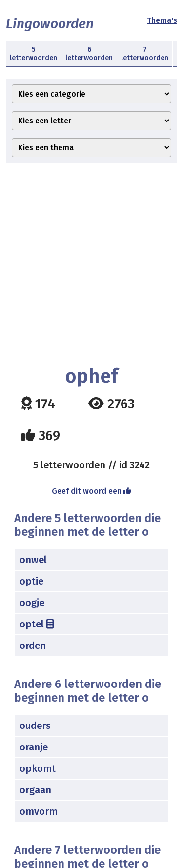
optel (37, 624)
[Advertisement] (91, 264)
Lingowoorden (50, 24)
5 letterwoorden (33, 54)
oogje (32, 603)
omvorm (39, 811)
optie (31, 581)
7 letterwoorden (145, 54)
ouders (35, 726)
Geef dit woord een (91, 491)
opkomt (38, 768)
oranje (34, 747)
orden (33, 646)
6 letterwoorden (89, 54)
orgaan (35, 790)
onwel (33, 560)
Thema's (162, 20)
